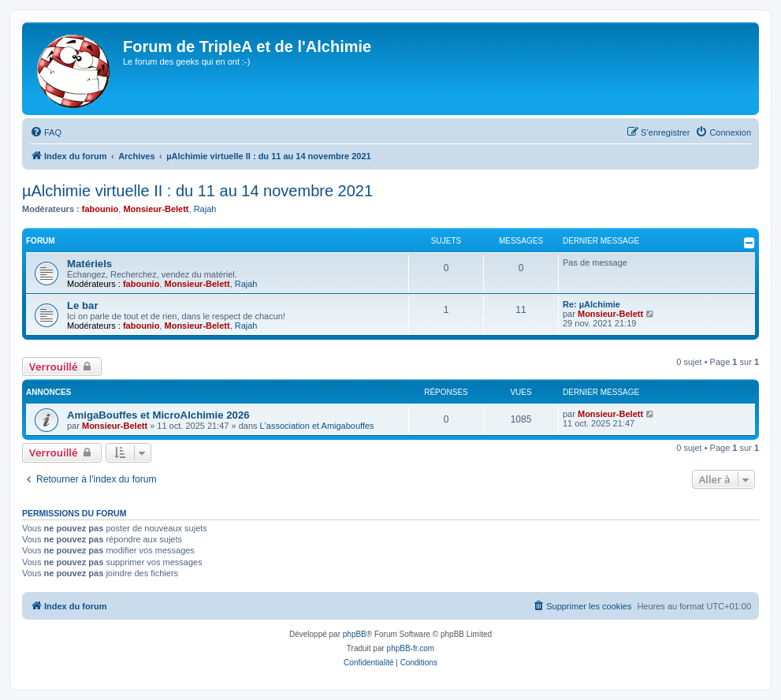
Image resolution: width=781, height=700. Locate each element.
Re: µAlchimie (591, 304)
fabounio (100, 209)
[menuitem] (46, 132)
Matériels (89, 264)
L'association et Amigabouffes (317, 426)
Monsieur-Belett (156, 209)
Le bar (83, 305)
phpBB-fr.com (411, 648)
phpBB (355, 634)
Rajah (205, 209)
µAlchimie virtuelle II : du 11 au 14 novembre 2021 (197, 191)
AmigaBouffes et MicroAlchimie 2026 (158, 415)
